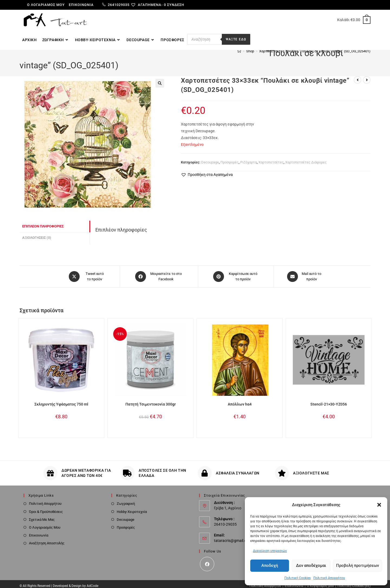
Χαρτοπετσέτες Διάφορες (306, 158)
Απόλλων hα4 (240, 400)
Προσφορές (230, 158)
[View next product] (367, 76)
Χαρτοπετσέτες (271, 158)
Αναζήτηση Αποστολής (47, 539)
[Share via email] (304, 272)
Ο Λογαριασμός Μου (45, 523)
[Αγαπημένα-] (149, 5)
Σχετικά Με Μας (42, 515)
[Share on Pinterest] (236, 272)
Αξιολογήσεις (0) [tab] (37, 234)
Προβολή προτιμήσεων (357, 565)
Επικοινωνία (81, 5)
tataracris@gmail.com (233, 536)
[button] (379, 505)
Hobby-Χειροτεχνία (132, 507)
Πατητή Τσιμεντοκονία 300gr (151, 400)
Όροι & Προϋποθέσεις (46, 507)
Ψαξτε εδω (236, 39)
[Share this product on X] (87, 272)
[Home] (239, 59)
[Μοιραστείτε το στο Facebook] (159, 272)
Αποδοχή (270, 565)
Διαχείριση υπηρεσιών (270, 551)
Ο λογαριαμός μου (46, 5)
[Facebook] (207, 560)
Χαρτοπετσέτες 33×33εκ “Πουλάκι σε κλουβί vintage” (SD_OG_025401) (315, 59)
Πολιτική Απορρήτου (329, 578)
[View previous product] (357, 76)
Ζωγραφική (126, 499)
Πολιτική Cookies (298, 578)
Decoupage (210, 158)
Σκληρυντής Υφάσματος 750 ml (61, 400)
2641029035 (116, 5)
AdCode (92, 582)
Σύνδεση (176, 5)
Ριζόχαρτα (248, 158)
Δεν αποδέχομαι (311, 565)
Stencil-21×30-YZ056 (329, 400)
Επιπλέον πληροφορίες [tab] (43, 222)
